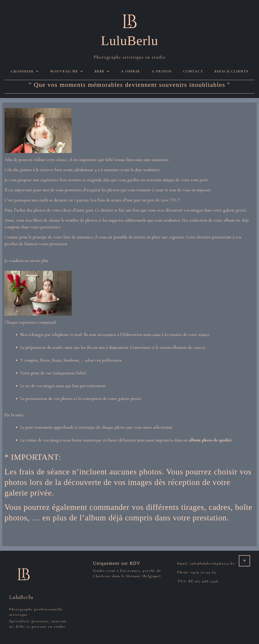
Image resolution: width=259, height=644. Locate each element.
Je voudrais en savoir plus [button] (26, 261)
